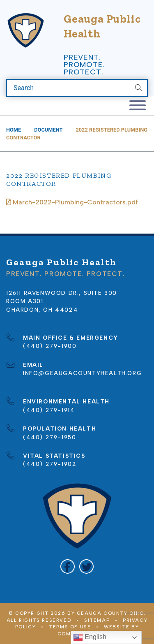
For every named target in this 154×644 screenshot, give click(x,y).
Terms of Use (70, 627)
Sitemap (97, 620)
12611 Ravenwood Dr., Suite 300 (62, 293)
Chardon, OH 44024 (42, 310)
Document (48, 130)
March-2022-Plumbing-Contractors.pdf (72, 202)
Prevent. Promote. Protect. (84, 65)
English (90, 637)
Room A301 (25, 301)
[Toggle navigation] (138, 106)
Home (14, 130)
